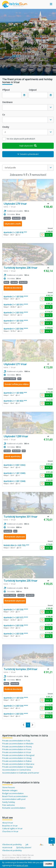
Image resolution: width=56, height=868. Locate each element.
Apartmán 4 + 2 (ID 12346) (14, 481)
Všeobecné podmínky (12, 844)
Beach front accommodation (15, 796)
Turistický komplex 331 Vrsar (20, 517)
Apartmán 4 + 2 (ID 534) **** (16, 329)
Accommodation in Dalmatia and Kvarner (21, 773)
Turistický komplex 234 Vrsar (20, 669)
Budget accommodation (13, 793)
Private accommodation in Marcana (18, 764)
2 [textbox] (5, 132)
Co (4, 115)
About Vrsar (8, 823)
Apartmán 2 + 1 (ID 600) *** (15, 393)
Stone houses (9, 787)
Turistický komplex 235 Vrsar (20, 581)
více (49, 235)
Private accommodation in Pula (16, 741)
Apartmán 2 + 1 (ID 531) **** (16, 304)
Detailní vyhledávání (28, 154)
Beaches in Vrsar (10, 826)
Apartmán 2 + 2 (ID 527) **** (16, 617)
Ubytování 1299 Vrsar (16, 436)
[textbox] (25, 107)
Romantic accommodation (14, 808)
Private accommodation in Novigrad (18, 755)
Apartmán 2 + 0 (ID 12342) (14, 465)
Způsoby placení (24, 847)
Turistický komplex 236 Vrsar (20, 268)
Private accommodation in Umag (17, 758)
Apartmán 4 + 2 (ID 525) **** (16, 714)
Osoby (6, 127)
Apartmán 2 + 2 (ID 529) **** (16, 634)
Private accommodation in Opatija (17, 767)
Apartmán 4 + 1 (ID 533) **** (16, 321)
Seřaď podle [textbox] (10, 168)
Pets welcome (9, 805)
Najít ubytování (28, 146)
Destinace (7, 102)
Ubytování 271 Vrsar (15, 364)
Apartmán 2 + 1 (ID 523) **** (16, 698)
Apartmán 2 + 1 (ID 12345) (14, 473)
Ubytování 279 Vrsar (15, 204)
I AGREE (49, 864)
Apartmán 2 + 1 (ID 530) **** (16, 296)
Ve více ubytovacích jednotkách (21, 139)
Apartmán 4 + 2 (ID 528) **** (16, 625)
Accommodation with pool (14, 799)
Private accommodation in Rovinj (17, 746)
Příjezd (6, 90)
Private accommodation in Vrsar (17, 752)
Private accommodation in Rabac (17, 761)
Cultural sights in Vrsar (12, 828)
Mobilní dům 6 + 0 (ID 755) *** (16, 545)
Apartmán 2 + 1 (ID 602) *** (15, 401)
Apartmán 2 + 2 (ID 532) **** (16, 312)
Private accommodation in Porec (17, 749)
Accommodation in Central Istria (17, 770)
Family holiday (9, 802)
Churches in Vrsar (10, 831)
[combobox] (28, 107)
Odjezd (33, 90)
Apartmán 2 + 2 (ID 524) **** (16, 706)
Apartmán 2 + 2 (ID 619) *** (15, 232)
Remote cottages (10, 790)
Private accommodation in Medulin (18, 744)
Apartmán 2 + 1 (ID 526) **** (16, 609)
